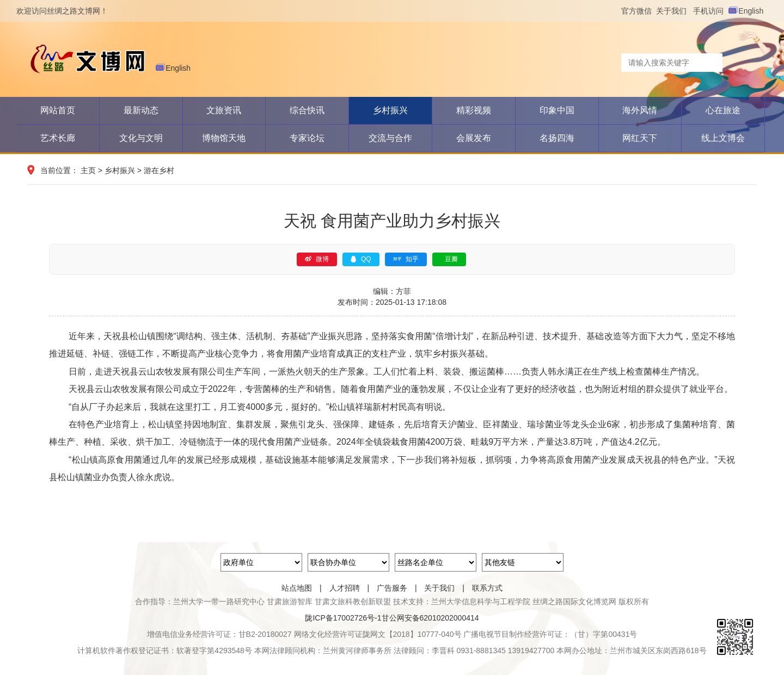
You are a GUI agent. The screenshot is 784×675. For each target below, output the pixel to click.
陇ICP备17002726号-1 (343, 618)
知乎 (406, 259)
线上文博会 (723, 138)
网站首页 (58, 110)
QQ (361, 259)
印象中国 (557, 110)
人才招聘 (345, 588)
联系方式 (487, 588)
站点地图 (297, 588)
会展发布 (474, 138)
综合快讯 (307, 110)
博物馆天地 (224, 138)
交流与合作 (390, 138)
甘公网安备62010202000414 (430, 618)
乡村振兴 (390, 110)
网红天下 (640, 138)
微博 (317, 259)
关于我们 (675, 11)
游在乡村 (159, 170)
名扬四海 (557, 138)
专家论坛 (307, 138)
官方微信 (639, 11)
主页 (88, 170)
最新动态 (141, 110)
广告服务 (392, 588)
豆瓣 (451, 259)
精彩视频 (474, 110)
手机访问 (710, 11)
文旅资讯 (224, 110)
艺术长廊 (58, 138)
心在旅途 (723, 110)
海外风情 (640, 110)
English (748, 11)
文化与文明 (141, 138)
